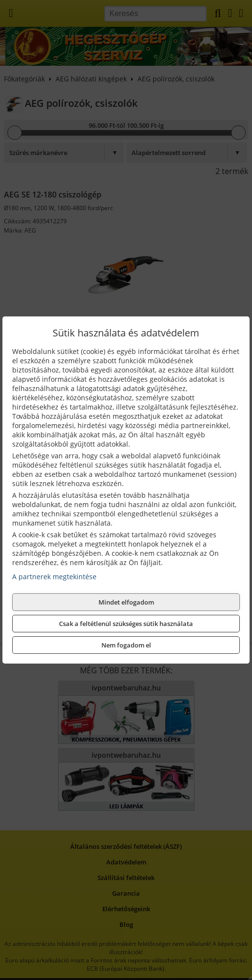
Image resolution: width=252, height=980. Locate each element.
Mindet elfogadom (126, 602)
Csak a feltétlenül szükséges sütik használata (126, 624)
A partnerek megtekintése (54, 577)
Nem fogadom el (126, 645)
